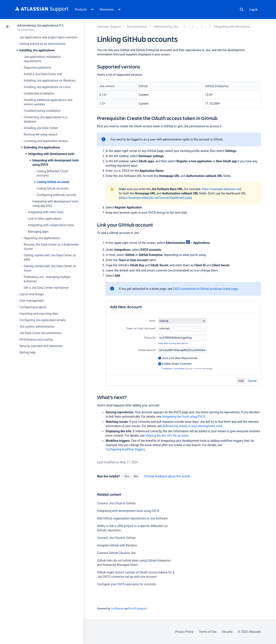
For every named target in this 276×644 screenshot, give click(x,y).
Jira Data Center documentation (41, 333)
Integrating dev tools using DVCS (184, 417)
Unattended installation (39, 93)
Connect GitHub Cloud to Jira (116, 553)
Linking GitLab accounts (53, 188)
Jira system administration (37, 327)
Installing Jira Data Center (41, 128)
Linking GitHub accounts (53, 182)
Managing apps (38, 232)
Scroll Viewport (138, 609)
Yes (127, 476)
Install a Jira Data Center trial (43, 74)
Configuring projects (33, 307)
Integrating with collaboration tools (51, 225)
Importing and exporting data (39, 314)
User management (32, 301)
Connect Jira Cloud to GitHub (116, 503)
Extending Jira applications (42, 147)
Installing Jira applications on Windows (50, 80)
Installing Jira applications (37, 50)
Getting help (27, 352)
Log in (254, 9)
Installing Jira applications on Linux (47, 87)
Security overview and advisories (41, 346)
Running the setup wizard (40, 134)
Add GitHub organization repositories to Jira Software (132, 518)
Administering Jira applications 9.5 (40, 25)
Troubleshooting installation (42, 111)
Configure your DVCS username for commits (126, 584)
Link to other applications (45, 219)
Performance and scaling (36, 339)
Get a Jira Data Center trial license (46, 288)
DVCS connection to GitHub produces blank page (205, 289)
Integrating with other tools (46, 212)
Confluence (117, 609)
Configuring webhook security (56, 195)
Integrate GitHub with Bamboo (117, 545)
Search (242, 9)
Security (227, 632)
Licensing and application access (46, 141)
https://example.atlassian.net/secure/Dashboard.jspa (155, 198)
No (136, 476)
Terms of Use (208, 632)
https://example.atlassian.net (221, 189)
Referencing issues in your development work (192, 426)
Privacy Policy (184, 632)
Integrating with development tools (51, 154)
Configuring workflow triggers (125, 449)
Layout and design (31, 294)
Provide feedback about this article (167, 476)
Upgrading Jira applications (42, 238)
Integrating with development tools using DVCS (128, 511)
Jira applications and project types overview (48, 37)
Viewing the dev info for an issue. (167, 436)
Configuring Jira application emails (42, 320)
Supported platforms (37, 68)
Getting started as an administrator (43, 44)
